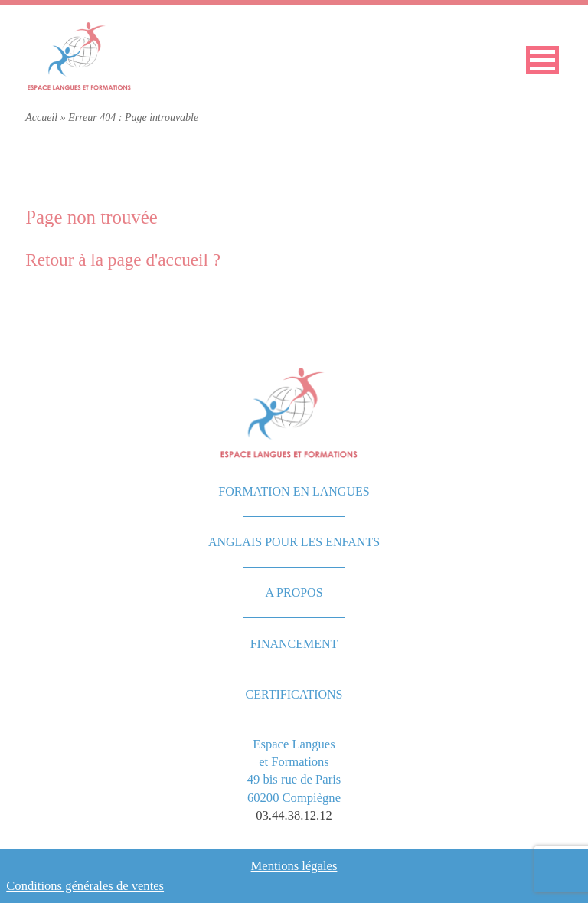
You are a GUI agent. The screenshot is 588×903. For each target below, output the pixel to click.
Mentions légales (294, 866)
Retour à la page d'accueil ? (123, 260)
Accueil (41, 118)
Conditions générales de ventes (85, 886)
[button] (542, 60)
